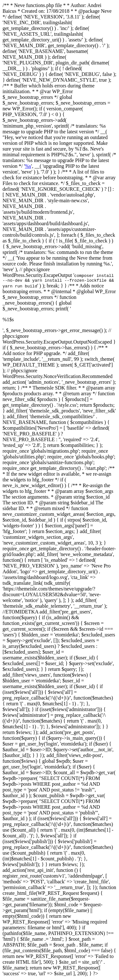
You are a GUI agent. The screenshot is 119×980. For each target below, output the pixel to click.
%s (28, 166)
